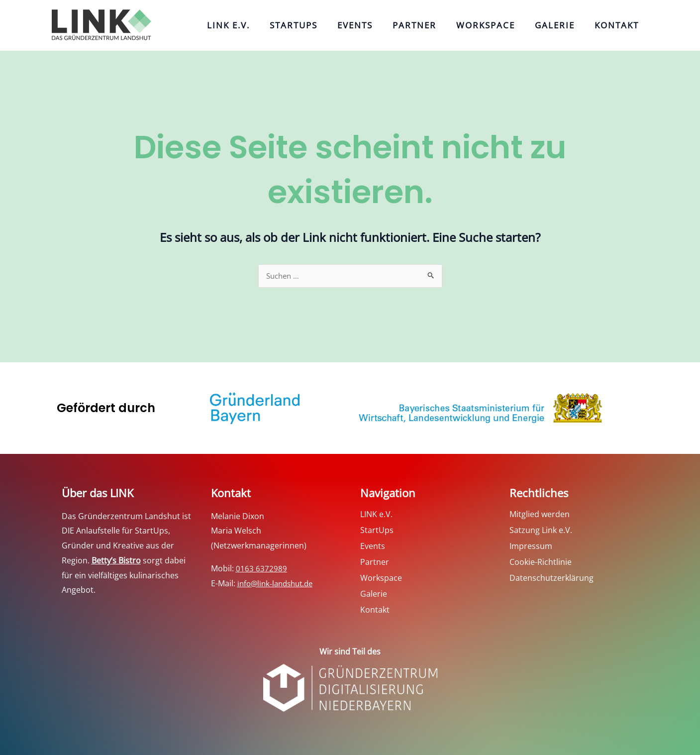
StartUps (321, 25)
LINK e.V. (261, 25)
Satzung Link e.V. (541, 531)
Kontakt (619, 25)
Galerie (562, 25)
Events (377, 25)
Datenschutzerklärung (551, 578)
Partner (432, 25)
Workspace (498, 25)
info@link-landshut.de (278, 584)
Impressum (531, 546)
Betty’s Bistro (116, 561)
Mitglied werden (540, 515)
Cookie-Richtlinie (541, 562)
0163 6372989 (261, 569)
